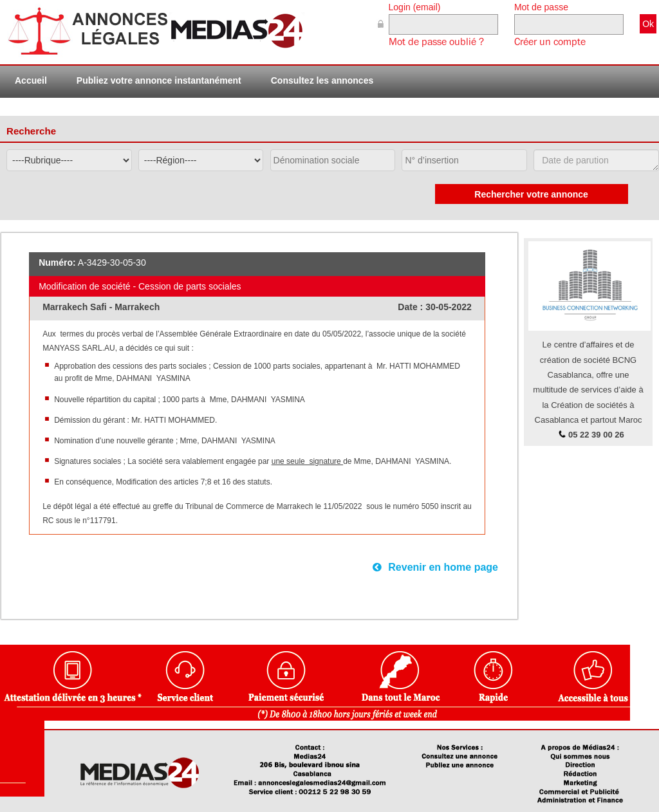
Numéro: (57, 263)
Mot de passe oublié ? (436, 42)
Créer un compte (550, 42)
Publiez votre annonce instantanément (159, 80)
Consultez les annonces (322, 80)
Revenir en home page (435, 567)
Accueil (31, 80)
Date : (412, 307)
